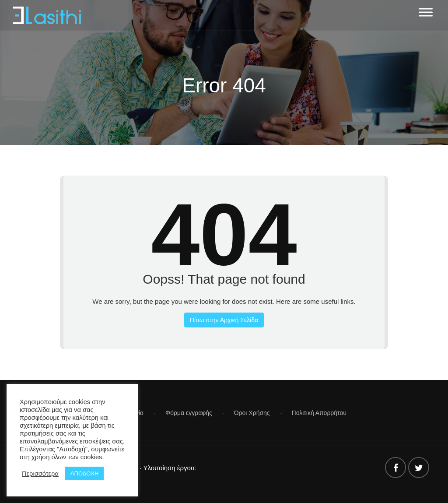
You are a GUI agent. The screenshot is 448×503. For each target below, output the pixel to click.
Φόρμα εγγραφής (189, 413)
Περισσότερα (40, 474)
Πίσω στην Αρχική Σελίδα (224, 320)
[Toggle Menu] (426, 12)
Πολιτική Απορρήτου (319, 413)
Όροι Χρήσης (252, 413)
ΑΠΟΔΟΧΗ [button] (84, 473)
